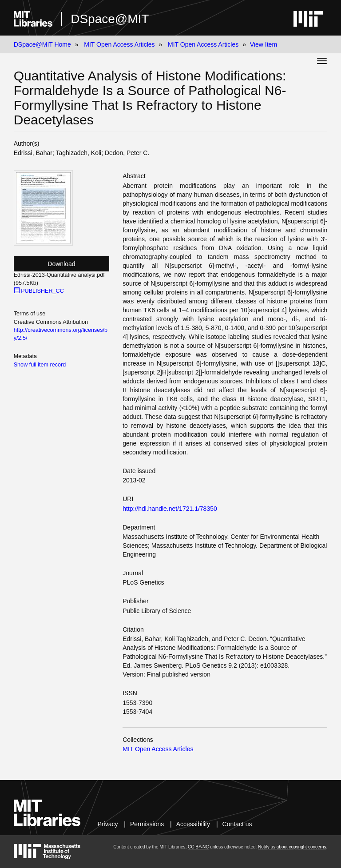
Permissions (147, 824)
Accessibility (193, 824)
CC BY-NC (198, 847)
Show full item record (40, 365)
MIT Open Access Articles (119, 44)
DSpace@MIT (110, 19)
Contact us (237, 824)
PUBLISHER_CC (39, 291)
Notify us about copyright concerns (292, 847)
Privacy (108, 824)
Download (61, 264)
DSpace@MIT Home (42, 44)
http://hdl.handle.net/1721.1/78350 (170, 509)
